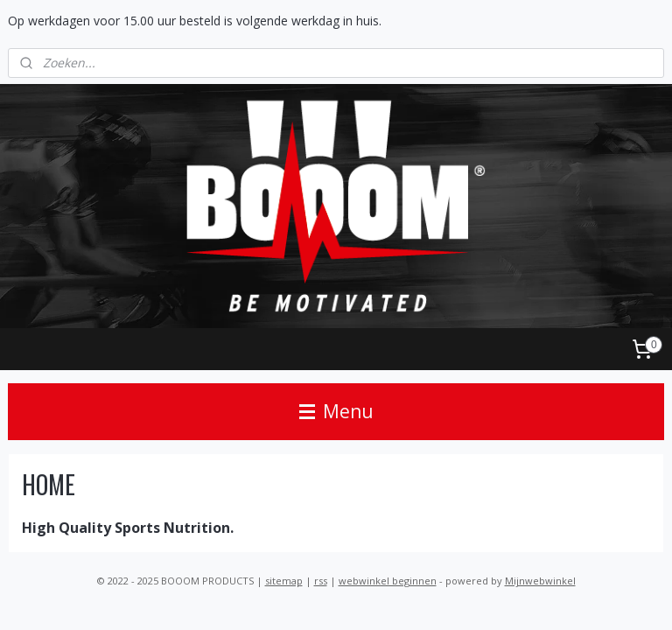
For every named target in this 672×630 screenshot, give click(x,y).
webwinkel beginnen (388, 581)
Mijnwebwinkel (540, 581)
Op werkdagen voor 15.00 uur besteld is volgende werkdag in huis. (195, 21)
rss (321, 581)
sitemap (284, 581)
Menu (336, 411)
